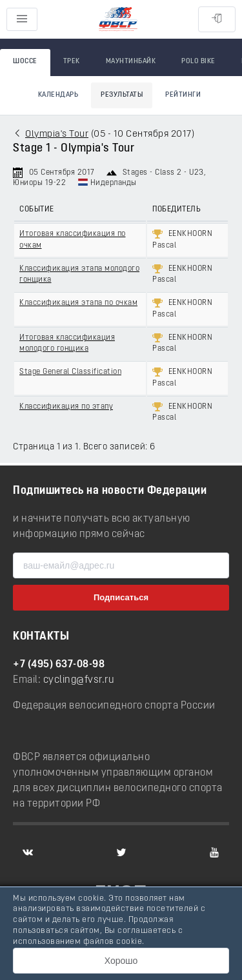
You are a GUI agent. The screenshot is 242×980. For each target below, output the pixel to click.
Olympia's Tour (57, 134)
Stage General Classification (70, 372)
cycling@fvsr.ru (79, 680)
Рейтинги (183, 95)
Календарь (58, 95)
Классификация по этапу (66, 407)
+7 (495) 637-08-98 (59, 665)
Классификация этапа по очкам (78, 303)
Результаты (122, 95)
